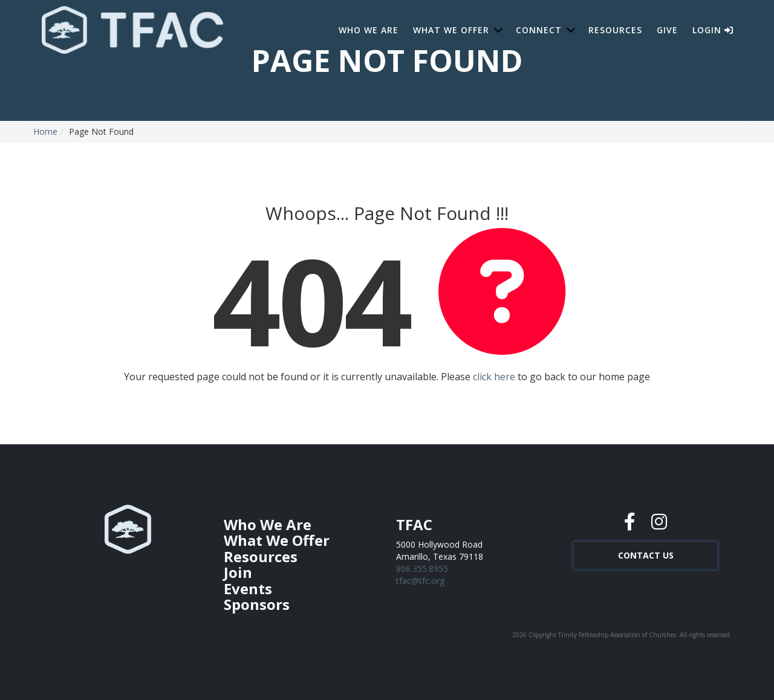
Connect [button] (539, 30)
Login (713, 30)
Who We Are (369, 30)
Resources (615, 30)
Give (667, 30)
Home (45, 131)
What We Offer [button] (451, 30)
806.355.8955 (422, 569)
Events (248, 588)
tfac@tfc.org (420, 581)
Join (238, 572)
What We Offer (277, 540)
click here (494, 377)
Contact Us (646, 554)
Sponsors (257, 604)
